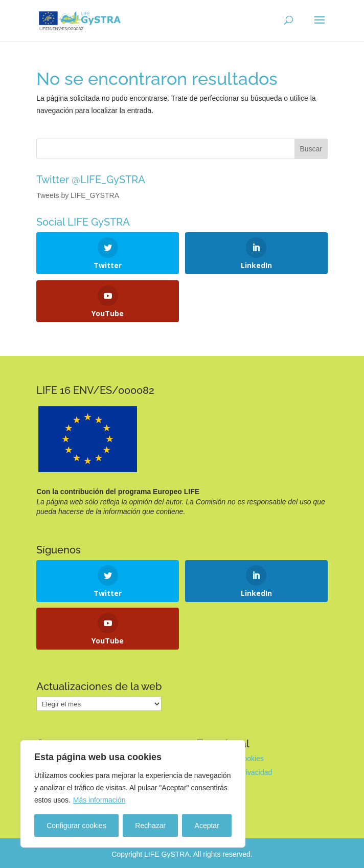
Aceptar (207, 826)
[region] (133, 794)
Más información (99, 800)
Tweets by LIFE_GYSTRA (78, 195)
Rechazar (150, 826)
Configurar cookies (76, 826)
